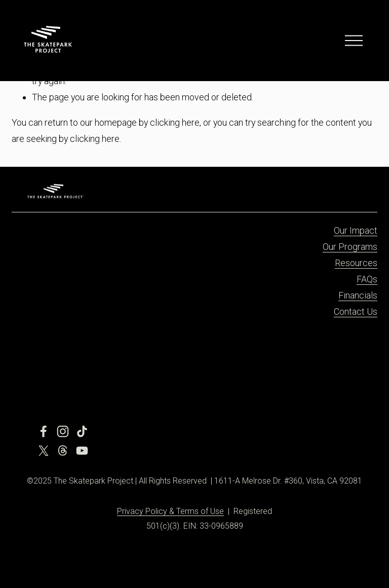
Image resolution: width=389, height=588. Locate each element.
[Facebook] (44, 431)
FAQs (367, 279)
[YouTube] (82, 451)
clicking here (175, 122)
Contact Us (356, 311)
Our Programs (350, 247)
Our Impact (356, 230)
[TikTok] (82, 431)
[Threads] (63, 451)
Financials (358, 295)
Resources (356, 263)
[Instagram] (63, 431)
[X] (44, 451)
